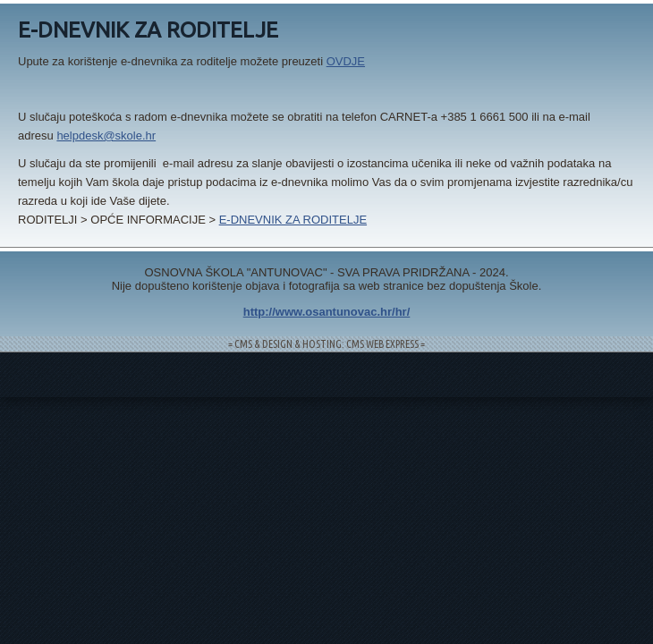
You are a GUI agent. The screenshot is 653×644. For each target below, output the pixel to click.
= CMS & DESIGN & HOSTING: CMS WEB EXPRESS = (326, 344)
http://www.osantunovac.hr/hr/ (327, 312)
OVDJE (346, 61)
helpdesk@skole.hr (106, 136)
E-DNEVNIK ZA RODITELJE (293, 220)
